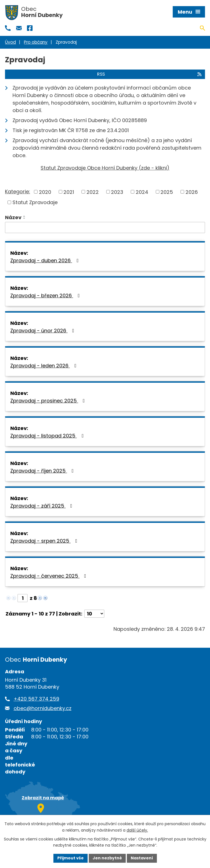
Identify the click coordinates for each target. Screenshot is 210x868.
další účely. (137, 830)
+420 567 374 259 (36, 699)
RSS (150, 74)
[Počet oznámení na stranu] (94, 614)
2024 (142, 192)
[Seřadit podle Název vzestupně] (24, 216)
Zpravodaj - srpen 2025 (45, 541)
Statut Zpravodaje (35, 202)
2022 (93, 192)
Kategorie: (18, 191)
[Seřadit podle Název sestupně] (24, 218)
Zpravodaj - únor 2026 (43, 331)
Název (13, 217)
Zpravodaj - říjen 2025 (43, 471)
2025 (167, 192)
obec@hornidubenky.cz (43, 708)
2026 (192, 192)
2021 (69, 192)
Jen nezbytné (107, 858)
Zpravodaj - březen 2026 (46, 295)
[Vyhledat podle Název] (105, 227)
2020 (45, 192)
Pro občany (36, 42)
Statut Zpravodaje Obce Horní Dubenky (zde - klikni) (105, 168)
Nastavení (142, 858)
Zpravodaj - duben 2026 (46, 260)
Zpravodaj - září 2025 (42, 506)
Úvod (10, 42)
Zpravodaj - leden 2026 (45, 366)
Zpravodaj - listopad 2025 (48, 436)
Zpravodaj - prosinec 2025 (49, 401)
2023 (117, 192)
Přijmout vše (71, 858)
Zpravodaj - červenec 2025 (49, 576)
